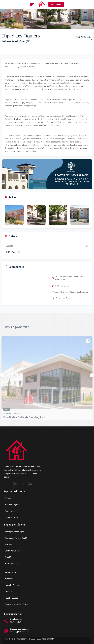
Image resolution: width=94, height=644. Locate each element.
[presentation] (2, 375)
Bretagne (9, 544)
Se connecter (56, 4)
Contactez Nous (11, 517)
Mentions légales (12, 505)
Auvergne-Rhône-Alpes (15, 532)
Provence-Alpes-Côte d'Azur (17, 604)
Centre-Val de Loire (13, 551)
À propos (9, 498)
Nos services (10, 511)
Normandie (9, 579)
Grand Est (9, 557)
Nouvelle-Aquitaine (13, 585)
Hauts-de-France (12, 564)
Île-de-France (10, 572)
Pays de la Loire (11, 598)
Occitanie (9, 591)
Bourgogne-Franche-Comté (16, 538)
